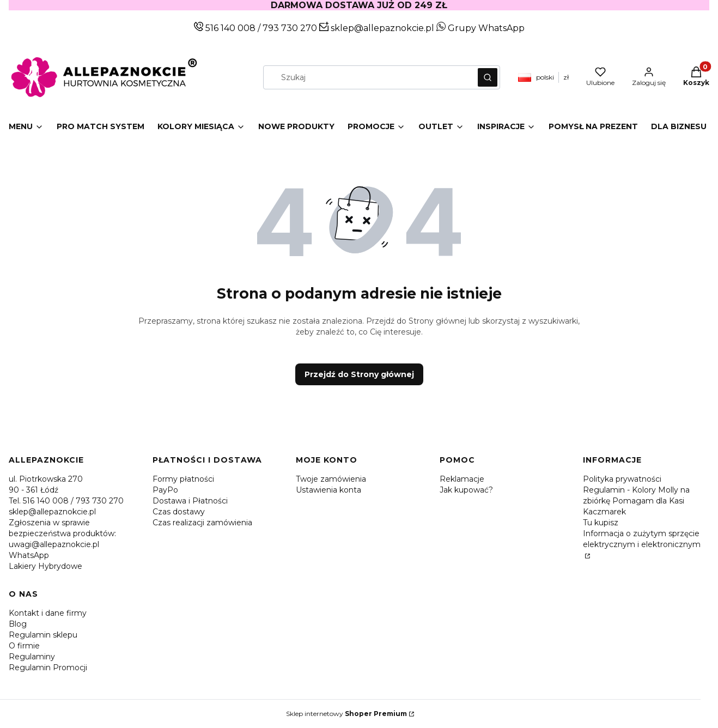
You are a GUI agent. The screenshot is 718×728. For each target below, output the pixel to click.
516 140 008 (229, 28)
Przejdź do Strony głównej (359, 374)
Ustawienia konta (328, 490)
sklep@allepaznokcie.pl (381, 28)
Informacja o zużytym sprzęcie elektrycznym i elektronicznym (642, 539)
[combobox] (367, 77)
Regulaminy (32, 657)
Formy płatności (183, 479)
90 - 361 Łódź (34, 490)
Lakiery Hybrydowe (45, 566)
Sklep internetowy (346, 714)
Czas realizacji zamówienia (202, 523)
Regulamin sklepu (43, 635)
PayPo (165, 490)
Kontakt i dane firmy (48, 613)
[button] (488, 77)
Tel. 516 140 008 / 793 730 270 (66, 501)
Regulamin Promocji (48, 668)
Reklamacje (462, 479)
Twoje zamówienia (331, 479)
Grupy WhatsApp (480, 28)
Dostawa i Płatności (190, 501)
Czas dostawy (179, 512)
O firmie (24, 646)
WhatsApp (29, 555)
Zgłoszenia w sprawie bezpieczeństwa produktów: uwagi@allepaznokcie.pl (62, 533)
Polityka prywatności (622, 479)
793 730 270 (291, 28)
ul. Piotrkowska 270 (46, 479)
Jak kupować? (466, 490)
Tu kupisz (601, 523)
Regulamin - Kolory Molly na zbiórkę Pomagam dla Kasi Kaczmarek (636, 501)
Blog (18, 624)
